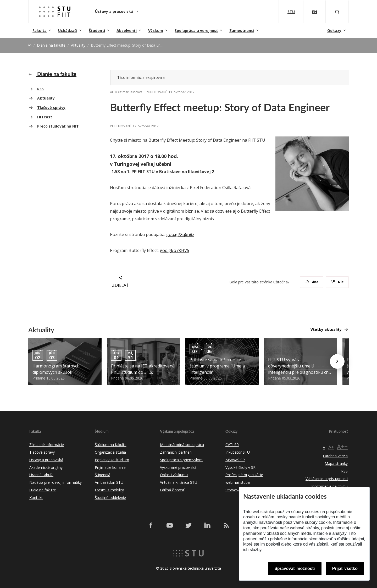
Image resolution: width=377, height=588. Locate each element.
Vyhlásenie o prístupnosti (327, 479)
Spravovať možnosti (295, 568)
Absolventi (127, 31)
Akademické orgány (46, 467)
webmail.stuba (238, 482)
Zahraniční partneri (176, 452)
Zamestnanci (242, 31)
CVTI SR (232, 445)
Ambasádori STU (109, 482)
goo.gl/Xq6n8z (180, 234)
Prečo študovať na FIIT (58, 126)
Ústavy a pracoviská (115, 11)
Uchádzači (68, 31)
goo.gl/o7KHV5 (174, 250)
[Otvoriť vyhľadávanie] (337, 12)
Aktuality (78, 45)
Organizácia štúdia (110, 452)
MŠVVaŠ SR (235, 460)
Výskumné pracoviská (178, 467)
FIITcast (45, 117)
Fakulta (40, 31)
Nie (337, 282)
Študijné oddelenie (110, 498)
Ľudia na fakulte (43, 490)
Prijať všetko (345, 568)
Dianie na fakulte (51, 45)
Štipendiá (102, 475)
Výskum (156, 31)
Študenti (97, 31)
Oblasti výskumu (174, 475)
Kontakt (36, 498)
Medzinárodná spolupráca (182, 445)
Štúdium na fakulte (111, 445)
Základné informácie (47, 445)
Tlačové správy (51, 108)
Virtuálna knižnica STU (179, 482)
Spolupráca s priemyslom (181, 460)
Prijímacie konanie (110, 467)
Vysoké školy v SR (240, 467)
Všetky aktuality (326, 329)
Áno (312, 282)
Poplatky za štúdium (112, 460)
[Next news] (337, 361)
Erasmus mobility (109, 490)
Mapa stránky (336, 463)
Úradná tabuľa (41, 475)
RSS (40, 89)
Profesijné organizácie (244, 475)
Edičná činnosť (172, 490)
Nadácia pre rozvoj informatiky (56, 482)
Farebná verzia (335, 456)
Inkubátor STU (238, 452)
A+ (331, 447)
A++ (342, 446)
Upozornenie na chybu (329, 486)
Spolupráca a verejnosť (196, 31)
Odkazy (334, 31)
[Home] (30, 45)
